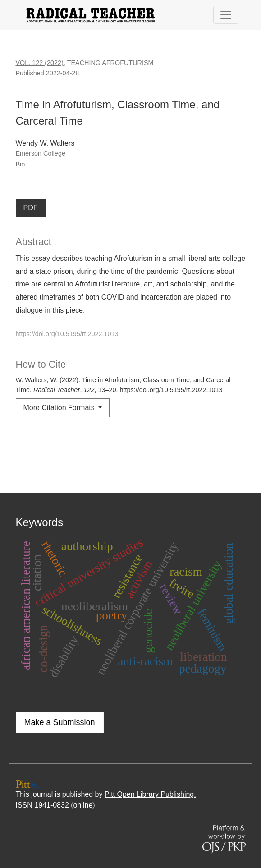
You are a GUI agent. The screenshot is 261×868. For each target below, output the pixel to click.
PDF (31, 208)
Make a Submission (60, 722)
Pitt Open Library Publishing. (150, 794)
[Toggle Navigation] (226, 15)
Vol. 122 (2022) (40, 63)
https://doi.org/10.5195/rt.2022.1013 (67, 334)
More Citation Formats (60, 408)
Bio (21, 164)
